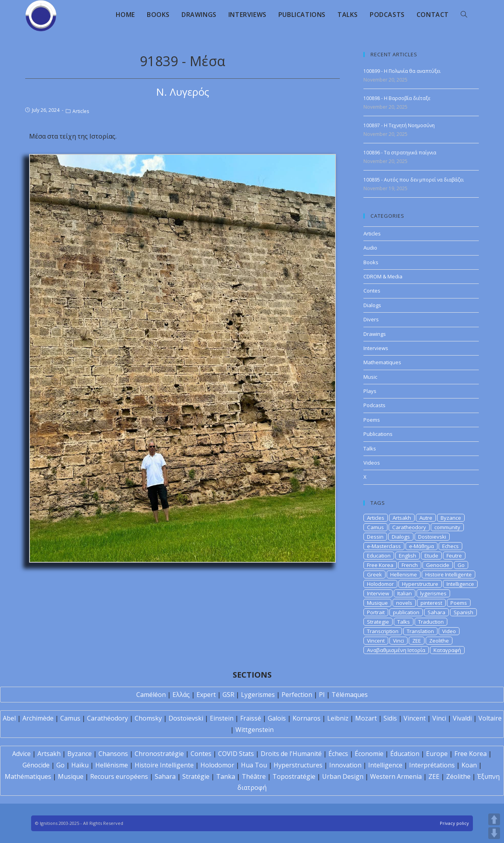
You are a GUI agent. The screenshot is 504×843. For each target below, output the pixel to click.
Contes (372, 291)
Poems (372, 420)
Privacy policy (454, 823)
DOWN (494, 833)
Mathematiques (382, 362)
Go (461, 565)
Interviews (376, 348)
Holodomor (380, 584)
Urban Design (343, 776)
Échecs (338, 754)
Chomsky (148, 718)
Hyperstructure (420, 584)
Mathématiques (28, 776)
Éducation (405, 754)
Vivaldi (462, 718)
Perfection (297, 695)
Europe (437, 754)
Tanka (226, 776)
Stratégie (196, 776)
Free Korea (380, 565)
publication (406, 612)
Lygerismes (258, 695)
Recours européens (119, 776)
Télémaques (350, 695)
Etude (431, 556)
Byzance (451, 518)
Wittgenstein (255, 730)
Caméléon (151, 695)
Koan (469, 765)
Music (370, 377)
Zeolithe (439, 641)
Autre (426, 518)
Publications (378, 434)
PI (322, 695)
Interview (378, 593)
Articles (81, 111)
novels (404, 603)
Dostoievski (432, 537)
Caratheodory (409, 527)
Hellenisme (404, 574)
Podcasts (374, 405)
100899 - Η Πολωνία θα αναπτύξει (402, 71)
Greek (374, 574)
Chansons (113, 754)
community (447, 527)
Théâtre (254, 776)
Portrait (376, 612)
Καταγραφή (447, 650)
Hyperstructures (298, 765)
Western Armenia (396, 776)
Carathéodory (107, 718)
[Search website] (464, 15)
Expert (206, 695)
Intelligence (460, 584)
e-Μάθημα (422, 546)
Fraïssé (251, 718)
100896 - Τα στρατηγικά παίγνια (400, 153)
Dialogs (372, 305)
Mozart (366, 718)
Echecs (450, 546)
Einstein (222, 718)
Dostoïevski (186, 718)
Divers (371, 319)
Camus (375, 527)
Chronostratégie (159, 754)
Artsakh (402, 518)
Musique (377, 603)
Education (379, 556)
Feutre (454, 556)
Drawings (375, 334)
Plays (370, 391)
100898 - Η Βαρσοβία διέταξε (397, 98)
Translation (420, 631)
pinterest (431, 603)
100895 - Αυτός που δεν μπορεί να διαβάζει (414, 180)
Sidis (390, 718)
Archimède (38, 718)
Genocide (438, 565)
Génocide (36, 765)
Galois (277, 718)
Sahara (436, 612)
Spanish (463, 612)
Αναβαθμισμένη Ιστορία (396, 650)
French (410, 565)
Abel (9, 718)
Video (449, 631)
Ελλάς (181, 695)
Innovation (345, 765)
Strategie (378, 622)
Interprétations (432, 765)
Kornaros (307, 718)
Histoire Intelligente (448, 574)
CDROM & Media (383, 276)
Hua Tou (254, 765)
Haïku (80, 765)
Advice (21, 754)
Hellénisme (112, 765)
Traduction (431, 622)
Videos (372, 463)
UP (494, 819)
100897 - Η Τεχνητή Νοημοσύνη (399, 125)
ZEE (417, 641)
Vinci (398, 641)
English (408, 556)
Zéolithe (458, 776)
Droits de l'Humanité (291, 754)
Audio (370, 248)
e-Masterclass (384, 546)
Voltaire (490, 718)
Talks (370, 448)
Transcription (383, 631)
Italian (405, 593)
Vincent (376, 641)
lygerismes (433, 593)
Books (371, 262)
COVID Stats (236, 754)
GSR (228, 695)
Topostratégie (294, 776)
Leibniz (338, 718)
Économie (369, 754)
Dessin (375, 537)
